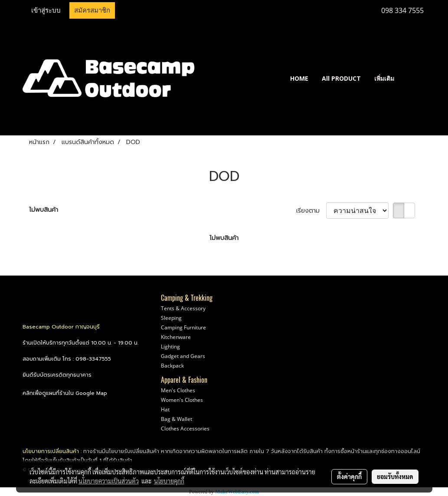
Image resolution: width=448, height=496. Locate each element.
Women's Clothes (182, 400)
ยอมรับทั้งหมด (395, 476)
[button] (414, 78)
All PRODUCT (341, 78)
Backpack (172, 366)
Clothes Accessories (185, 429)
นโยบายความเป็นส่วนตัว (109, 481)
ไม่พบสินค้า (44, 210)
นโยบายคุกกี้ (169, 481)
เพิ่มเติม (384, 78)
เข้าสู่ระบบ (46, 10)
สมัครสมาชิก (92, 10)
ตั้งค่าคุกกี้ (349, 476)
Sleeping (171, 318)
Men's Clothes (178, 390)
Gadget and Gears (183, 356)
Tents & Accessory (183, 308)
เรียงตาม (311, 211)
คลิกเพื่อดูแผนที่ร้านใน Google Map (65, 393)
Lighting (170, 347)
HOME (299, 78)
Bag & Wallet (177, 419)
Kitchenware (176, 337)
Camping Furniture (183, 327)
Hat (165, 409)
